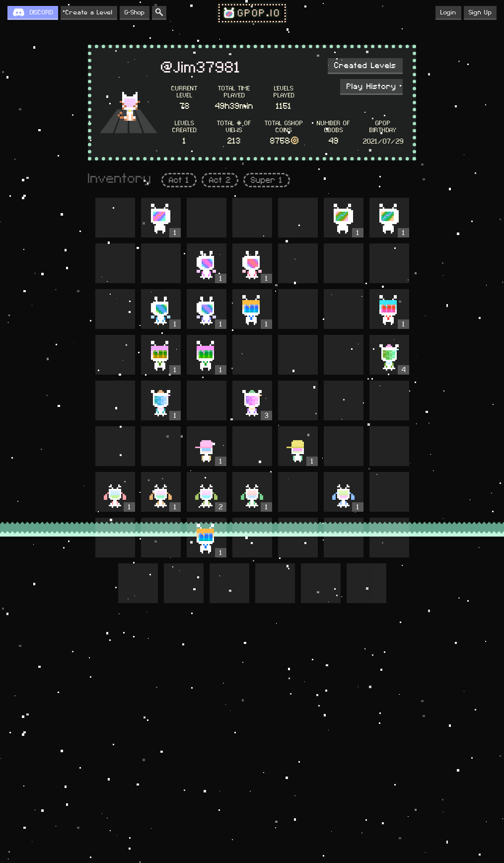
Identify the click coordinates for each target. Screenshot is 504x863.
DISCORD (41, 12)
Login (448, 12)
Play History (371, 86)
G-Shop (135, 12)
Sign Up (480, 12)
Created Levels (365, 66)
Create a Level (89, 12)
